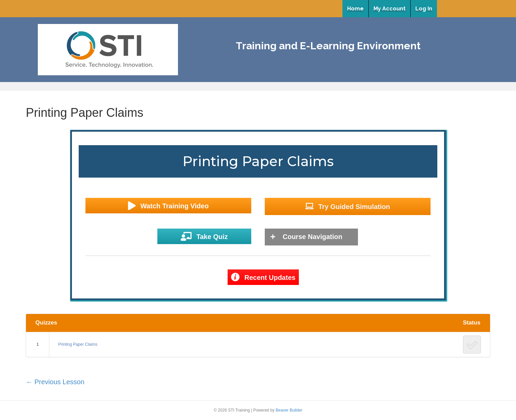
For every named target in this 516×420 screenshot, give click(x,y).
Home (355, 9)
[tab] (311, 237)
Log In (424, 9)
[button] (168, 206)
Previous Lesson (55, 382)
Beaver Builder (289, 410)
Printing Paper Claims (78, 344)
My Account (390, 9)
